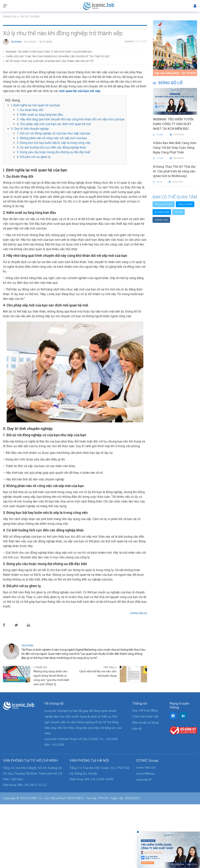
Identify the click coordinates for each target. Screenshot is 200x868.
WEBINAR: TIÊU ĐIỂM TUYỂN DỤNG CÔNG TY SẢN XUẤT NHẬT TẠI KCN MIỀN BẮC (49, 116)
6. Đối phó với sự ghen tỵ (34, 220)
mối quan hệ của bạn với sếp (80, 155)
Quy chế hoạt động (145, 774)
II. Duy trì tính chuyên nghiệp (30, 192)
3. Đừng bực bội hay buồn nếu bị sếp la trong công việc (54, 206)
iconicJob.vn (139, 677)
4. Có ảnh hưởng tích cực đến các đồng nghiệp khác (51, 211)
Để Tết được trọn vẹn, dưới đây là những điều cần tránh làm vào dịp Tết (50, 125)
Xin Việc (179, 212)
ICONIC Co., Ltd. (38, 862)
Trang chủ (10, 17)
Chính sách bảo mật (145, 780)
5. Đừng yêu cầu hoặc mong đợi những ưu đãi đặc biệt (54, 216)
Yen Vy (158, 182)
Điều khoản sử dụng (145, 786)
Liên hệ (137, 792)
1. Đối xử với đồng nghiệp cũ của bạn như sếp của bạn (54, 197)
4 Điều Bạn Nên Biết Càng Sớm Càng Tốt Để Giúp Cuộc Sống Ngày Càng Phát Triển (175, 148)
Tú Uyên (158, 135)
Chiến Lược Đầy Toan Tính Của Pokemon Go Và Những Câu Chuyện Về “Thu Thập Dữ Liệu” (58, 120)
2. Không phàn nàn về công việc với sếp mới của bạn (52, 202)
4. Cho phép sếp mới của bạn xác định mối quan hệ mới (54, 188)
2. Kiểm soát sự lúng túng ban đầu (40, 178)
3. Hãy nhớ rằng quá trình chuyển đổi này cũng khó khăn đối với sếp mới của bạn (71, 183)
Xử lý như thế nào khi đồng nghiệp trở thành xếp (63, 97)
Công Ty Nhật (185, 204)
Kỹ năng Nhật (162, 212)
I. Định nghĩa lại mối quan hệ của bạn (35, 169)
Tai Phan (16, 106)
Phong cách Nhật (164, 204)
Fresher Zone (161, 220)
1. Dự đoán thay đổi (30, 173)
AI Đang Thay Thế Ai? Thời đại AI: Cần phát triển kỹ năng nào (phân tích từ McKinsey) (174, 171)
